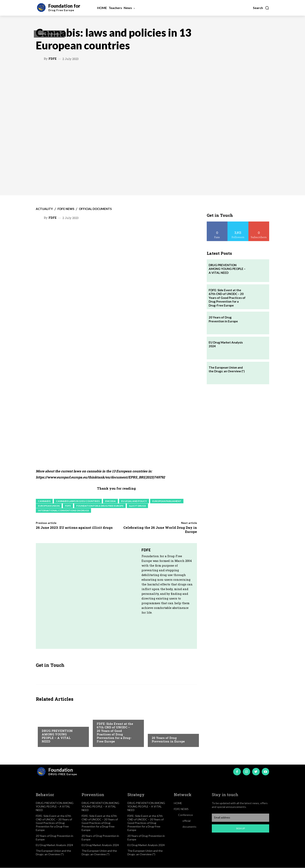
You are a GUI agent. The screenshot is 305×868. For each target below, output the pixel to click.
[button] (261, 8)
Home (42, 34)
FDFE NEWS (66, 209)
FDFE (53, 59)
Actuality (54, 34)
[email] (240, 818)
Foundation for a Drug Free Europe (100, 506)
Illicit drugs (137, 506)
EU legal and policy (134, 501)
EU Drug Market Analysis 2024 (54, 845)
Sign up (240, 829)
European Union (49, 506)
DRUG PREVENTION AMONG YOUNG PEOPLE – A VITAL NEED (57, 736)
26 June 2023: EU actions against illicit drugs (74, 528)
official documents (95, 209)
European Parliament (167, 501)
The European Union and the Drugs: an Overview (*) (227, 369)
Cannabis (44, 501)
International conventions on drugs (63, 510)
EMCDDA (110, 501)
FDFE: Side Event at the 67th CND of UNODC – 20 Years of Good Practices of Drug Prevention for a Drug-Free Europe (115, 733)
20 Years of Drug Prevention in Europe (168, 740)
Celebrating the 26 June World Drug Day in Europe (160, 529)
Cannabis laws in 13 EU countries (78, 501)
